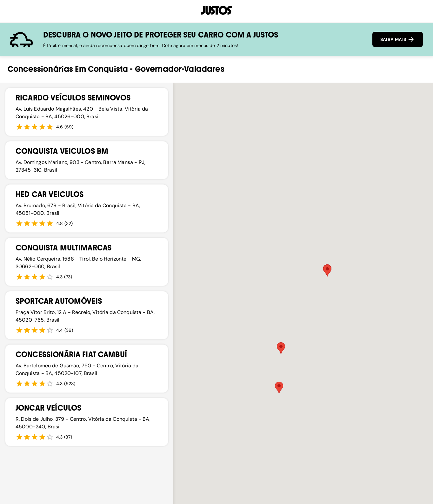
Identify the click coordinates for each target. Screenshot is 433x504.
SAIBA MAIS (398, 39)
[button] (279, 388)
